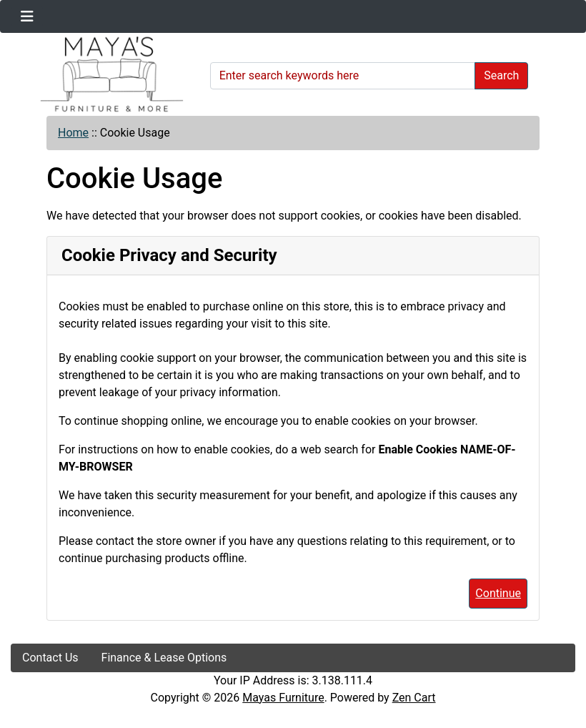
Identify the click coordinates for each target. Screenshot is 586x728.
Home (73, 133)
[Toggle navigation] (27, 16)
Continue (498, 593)
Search (501, 75)
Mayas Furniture (283, 698)
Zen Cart (414, 698)
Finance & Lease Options (164, 658)
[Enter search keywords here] (343, 76)
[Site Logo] (105, 74)
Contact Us (50, 658)
